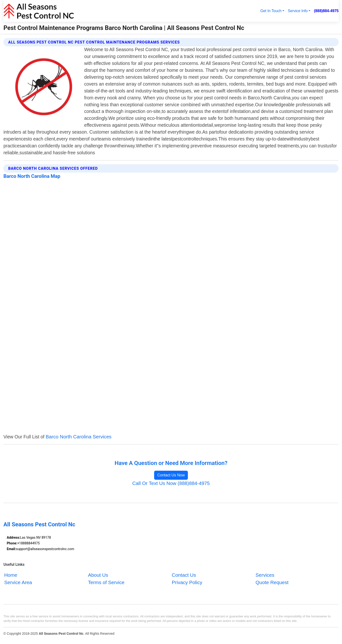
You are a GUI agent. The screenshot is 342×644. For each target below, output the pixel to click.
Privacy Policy (187, 582)
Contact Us (184, 575)
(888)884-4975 (326, 11)
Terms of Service (106, 582)
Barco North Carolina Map (32, 176)
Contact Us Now (171, 475)
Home (11, 575)
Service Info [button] (298, 11)
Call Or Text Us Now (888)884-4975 (171, 483)
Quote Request (272, 582)
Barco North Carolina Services (78, 437)
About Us (98, 575)
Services (265, 575)
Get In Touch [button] (271, 11)
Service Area (18, 582)
